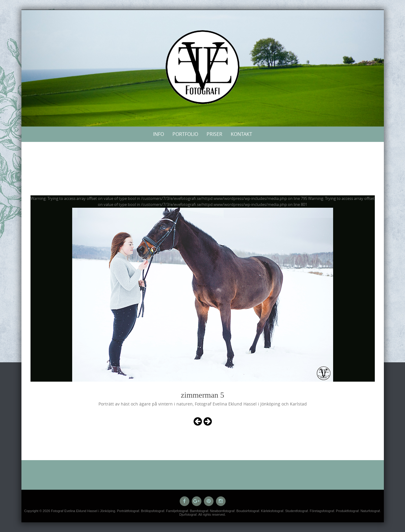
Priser (214, 134)
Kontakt (241, 134)
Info (159, 134)
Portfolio (185, 134)
